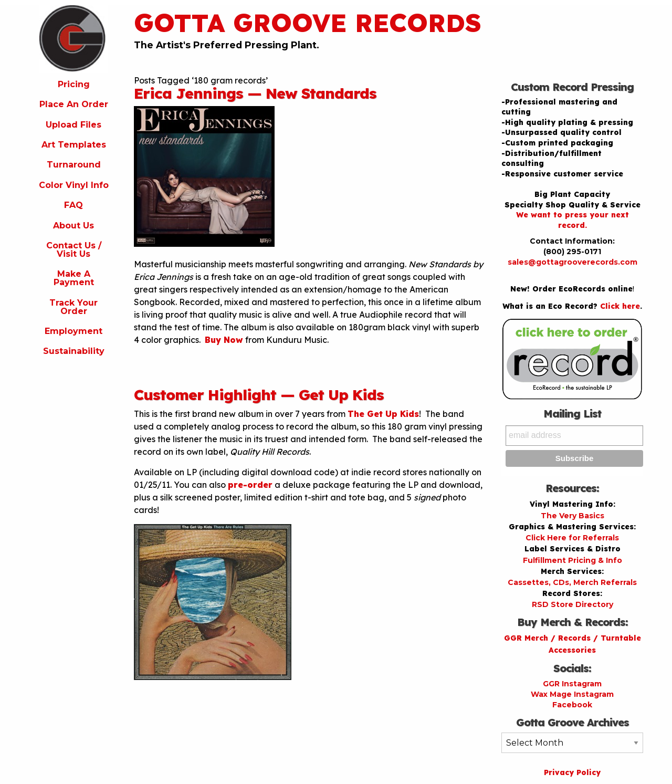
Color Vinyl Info (74, 185)
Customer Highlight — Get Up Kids (259, 395)
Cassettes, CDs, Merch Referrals (572, 582)
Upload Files (73, 125)
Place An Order (74, 104)
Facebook (572, 705)
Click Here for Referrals (572, 538)
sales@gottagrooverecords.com (573, 262)
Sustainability (74, 351)
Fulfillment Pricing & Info (573, 560)
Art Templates (74, 145)
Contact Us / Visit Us (74, 250)
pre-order (250, 485)
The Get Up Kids (383, 414)
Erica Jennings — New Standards (255, 93)
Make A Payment (74, 278)
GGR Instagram (572, 684)
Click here (620, 306)
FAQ (73, 205)
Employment (73, 331)
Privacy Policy (572, 772)
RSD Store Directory (573, 604)
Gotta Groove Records (308, 23)
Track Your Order (73, 307)
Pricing (74, 84)
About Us (73, 226)
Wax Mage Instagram (572, 694)
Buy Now (224, 340)
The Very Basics (573, 516)
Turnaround (74, 165)
